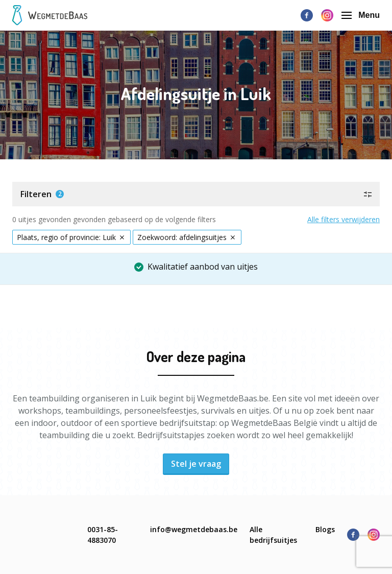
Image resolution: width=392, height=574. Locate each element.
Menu (361, 15)
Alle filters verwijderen (344, 219)
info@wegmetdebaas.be (194, 529)
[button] (196, 194)
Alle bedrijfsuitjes (273, 535)
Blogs (325, 529)
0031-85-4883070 (103, 535)
